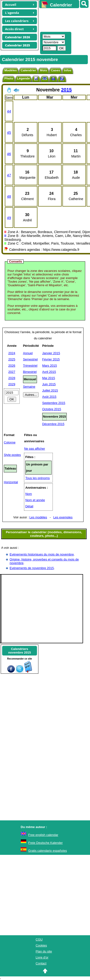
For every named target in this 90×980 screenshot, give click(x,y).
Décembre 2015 (53, 424)
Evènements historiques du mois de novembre (42, 554)
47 (9, 175)
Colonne (10, 442)
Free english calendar (43, 835)
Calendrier (28, 70)
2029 (12, 384)
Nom (28, 494)
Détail (29, 506)
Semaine (29, 387)
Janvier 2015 (51, 353)
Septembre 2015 (54, 403)
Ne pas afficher (34, 449)
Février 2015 (51, 359)
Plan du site (44, 951)
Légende (23, 78)
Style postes (12, 455)
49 (9, 218)
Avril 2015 (49, 372)
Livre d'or (42, 957)
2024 (12, 353)
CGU (39, 939)
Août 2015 (49, 397)
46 (9, 154)
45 (9, 132)
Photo (9, 78)
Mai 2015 (49, 378)
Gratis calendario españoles (48, 851)
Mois (43, 70)
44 (9, 111)
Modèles (11, 70)
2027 (12, 372)
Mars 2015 (50, 366)
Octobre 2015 (52, 409)
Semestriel (30, 359)
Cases (55, 70)
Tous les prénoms (37, 478)
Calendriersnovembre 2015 (20, 651)
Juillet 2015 (50, 390)
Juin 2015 (49, 384)
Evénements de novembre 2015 (32, 568)
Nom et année (35, 500)
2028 (12, 378)
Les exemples (63, 517)
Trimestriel (30, 366)
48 (9, 196)
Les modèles (38, 517)
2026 (12, 366)
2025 (12, 359)
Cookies (41, 945)
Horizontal (11, 482)
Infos (68, 70)
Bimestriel (30, 372)
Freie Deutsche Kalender (46, 843)
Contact (41, 963)
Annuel (28, 353)
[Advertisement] (62, 19)
